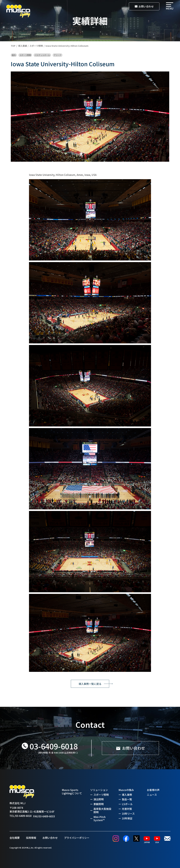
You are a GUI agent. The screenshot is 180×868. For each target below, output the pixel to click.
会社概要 (15, 838)
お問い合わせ (50, 838)
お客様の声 (153, 790)
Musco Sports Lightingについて (72, 792)
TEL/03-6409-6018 (21, 816)
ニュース (152, 795)
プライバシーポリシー (77, 838)
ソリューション (99, 790)
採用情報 (31, 838)
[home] (19, 11)
